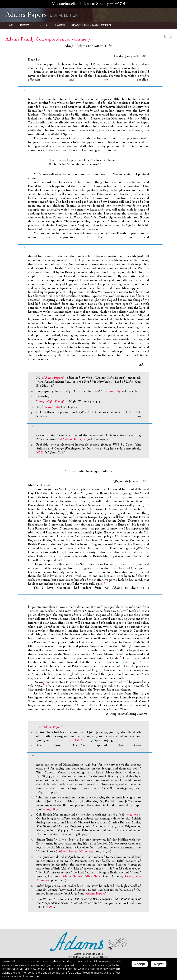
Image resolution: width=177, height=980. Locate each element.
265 (48, 809)
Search (59, 25)
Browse (26, 25)
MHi (39, 452)
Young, (52, 401)
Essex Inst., (73, 740)
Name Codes (91, 25)
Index (43, 25)
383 (54, 809)
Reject (159, 964)
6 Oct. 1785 (53, 407)
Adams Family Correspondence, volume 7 (48, 39)
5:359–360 (132, 814)
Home (10, 25)
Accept (140, 964)
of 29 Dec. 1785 (73, 439)
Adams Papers (53, 378)
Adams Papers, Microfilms (81, 876)
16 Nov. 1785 (112, 391)
